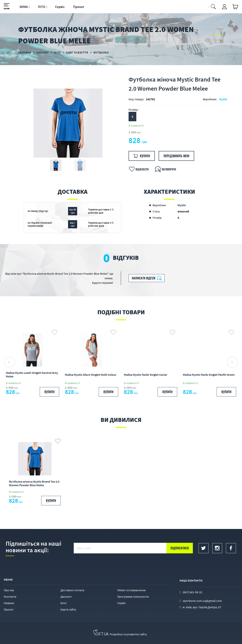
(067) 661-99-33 (192, 592)
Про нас (9, 590)
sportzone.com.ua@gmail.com (202, 601)
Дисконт (66, 597)
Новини (9, 603)
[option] (68, 123)
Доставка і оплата (72, 590)
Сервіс (60, 7)
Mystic (223, 99)
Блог (64, 603)
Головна (25, 52)
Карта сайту (68, 609)
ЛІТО (41, 7)
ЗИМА (24, 7)
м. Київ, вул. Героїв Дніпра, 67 (202, 607)
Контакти (10, 597)
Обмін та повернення (131, 590)
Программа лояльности (133, 597)
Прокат (79, 7)
